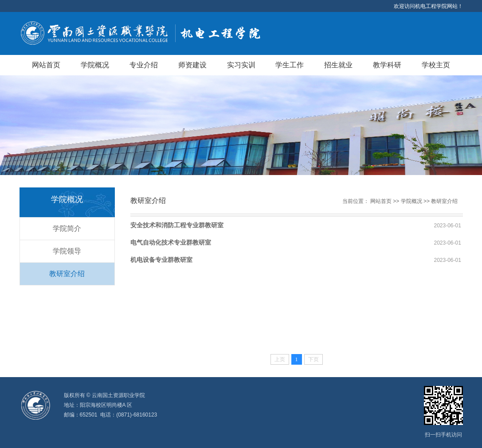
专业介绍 (144, 65)
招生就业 (338, 65)
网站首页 (46, 65)
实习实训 (241, 65)
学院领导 (67, 251)
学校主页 (436, 65)
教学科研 (387, 65)
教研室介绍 (67, 274)
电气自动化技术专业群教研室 (171, 242)
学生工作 (290, 65)
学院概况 (95, 65)
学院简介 (67, 228)
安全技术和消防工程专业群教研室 (177, 225)
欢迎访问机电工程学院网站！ (428, 6)
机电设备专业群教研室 (161, 260)
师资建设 (192, 65)
